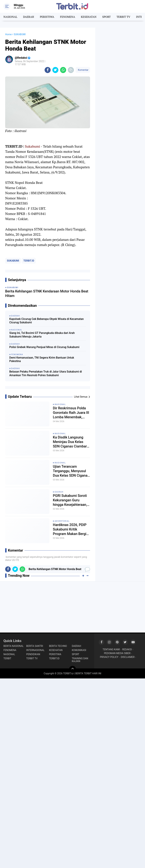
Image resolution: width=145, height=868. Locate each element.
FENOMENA (67, 17)
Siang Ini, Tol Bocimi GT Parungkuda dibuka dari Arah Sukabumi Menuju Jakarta (42, 335)
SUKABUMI (13, 261)
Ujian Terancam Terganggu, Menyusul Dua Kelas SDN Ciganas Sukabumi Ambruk (71, 471)
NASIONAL (10, 17)
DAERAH (29, 17)
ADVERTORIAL (62, 521)
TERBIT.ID (29, 261)
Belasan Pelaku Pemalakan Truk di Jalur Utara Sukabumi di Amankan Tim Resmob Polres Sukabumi (46, 373)
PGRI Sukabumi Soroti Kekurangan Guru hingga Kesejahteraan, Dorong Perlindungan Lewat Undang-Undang (70, 500)
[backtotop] (72, 669)
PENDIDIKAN (33, 654)
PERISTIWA (47, 17)
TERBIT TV (123, 17)
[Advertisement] (120, 45)
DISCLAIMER (128, 657)
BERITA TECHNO (58, 646)
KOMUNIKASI (79, 650)
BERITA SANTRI (35, 646)
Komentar (83, 70)
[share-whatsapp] (63, 70)
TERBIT (7, 658)
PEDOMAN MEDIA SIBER (117, 653)
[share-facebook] (48, 70)
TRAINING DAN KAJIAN (80, 660)
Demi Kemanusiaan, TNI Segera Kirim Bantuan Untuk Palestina (42, 359)
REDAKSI (127, 649)
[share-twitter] (55, 70)
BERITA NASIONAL (14, 646)
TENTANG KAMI (111, 649)
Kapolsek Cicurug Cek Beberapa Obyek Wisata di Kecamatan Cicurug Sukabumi (46, 321)
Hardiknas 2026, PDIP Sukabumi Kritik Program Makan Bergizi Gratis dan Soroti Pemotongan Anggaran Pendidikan (71, 529)
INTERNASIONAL (35, 650)
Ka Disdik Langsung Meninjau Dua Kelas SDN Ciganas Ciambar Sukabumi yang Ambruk (71, 442)
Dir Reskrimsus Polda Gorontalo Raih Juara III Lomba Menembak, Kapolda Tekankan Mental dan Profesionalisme (71, 413)
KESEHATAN (89, 17)
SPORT (107, 17)
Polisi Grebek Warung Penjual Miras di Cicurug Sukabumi (44, 347)
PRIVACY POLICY (109, 657)
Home (8, 34)
